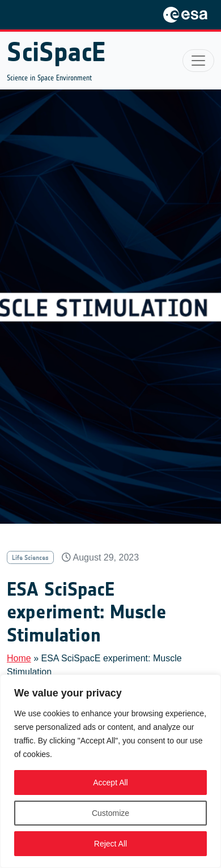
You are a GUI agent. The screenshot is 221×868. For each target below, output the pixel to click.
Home (19, 658)
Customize (110, 813)
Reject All (110, 844)
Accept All (110, 783)
